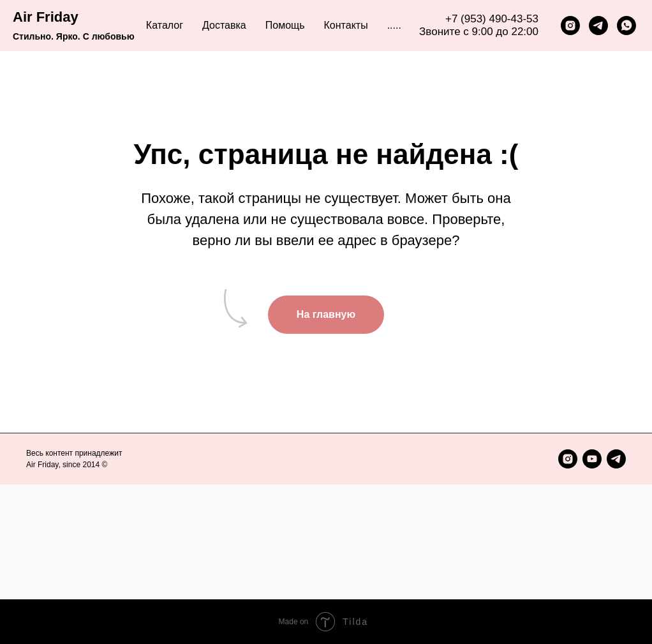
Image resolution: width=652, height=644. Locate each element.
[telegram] (598, 26)
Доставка (224, 25)
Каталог (165, 25)
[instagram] (570, 26)
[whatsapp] (626, 26)
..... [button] (394, 25)
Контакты (346, 25)
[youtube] (592, 459)
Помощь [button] (285, 25)
